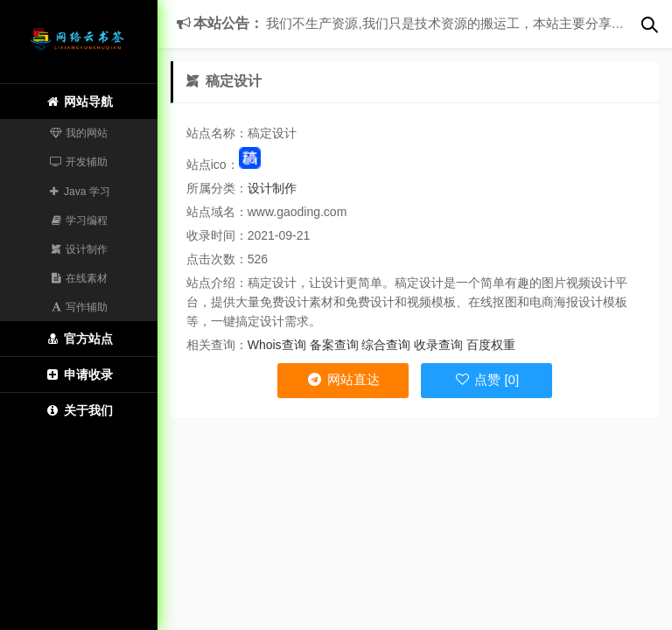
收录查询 (438, 345)
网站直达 (343, 379)
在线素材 (79, 278)
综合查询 (386, 345)
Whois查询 (277, 345)
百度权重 (491, 345)
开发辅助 (79, 162)
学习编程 (79, 220)
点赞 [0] (486, 379)
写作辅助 (79, 307)
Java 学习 (78, 192)
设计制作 (79, 249)
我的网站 (79, 133)
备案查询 (334, 345)
